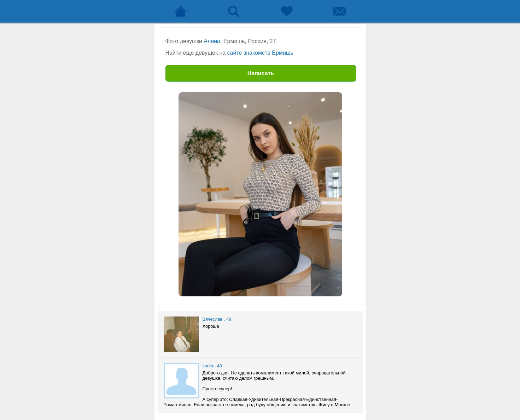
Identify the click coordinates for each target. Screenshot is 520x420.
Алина (212, 41)
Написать (261, 73)
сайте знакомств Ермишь (260, 53)
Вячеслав (213, 319)
